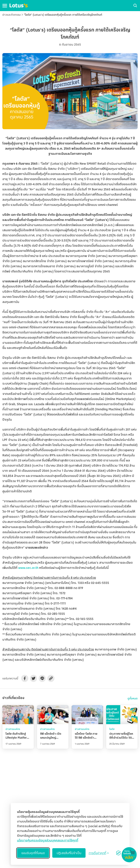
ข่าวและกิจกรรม (11, 15)
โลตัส (112, 729)
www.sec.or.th (28, 568)
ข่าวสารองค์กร (13, 729)
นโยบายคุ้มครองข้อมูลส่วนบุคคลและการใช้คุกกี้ (48, 840)
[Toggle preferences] (99, 853)
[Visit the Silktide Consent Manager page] (118, 853)
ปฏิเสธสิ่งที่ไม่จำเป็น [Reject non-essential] (69, 853)
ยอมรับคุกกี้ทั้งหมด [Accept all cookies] (33, 853)
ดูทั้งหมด (133, 698)
